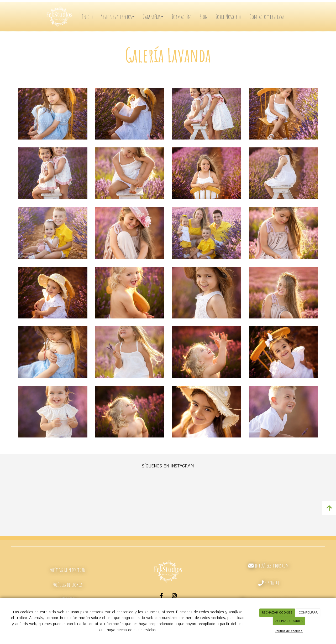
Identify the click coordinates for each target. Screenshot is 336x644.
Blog (203, 17)
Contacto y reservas (267, 17)
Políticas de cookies (67, 585)
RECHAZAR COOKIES (277, 612)
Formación (181, 17)
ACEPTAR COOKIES (289, 621)
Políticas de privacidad (67, 570)
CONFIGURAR (308, 612)
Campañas (153, 17)
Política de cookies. (289, 631)
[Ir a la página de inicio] (60, 17)
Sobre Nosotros (228, 17)
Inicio (87, 17)
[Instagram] (175, 596)
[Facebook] (161, 596)
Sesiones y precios (118, 17)
